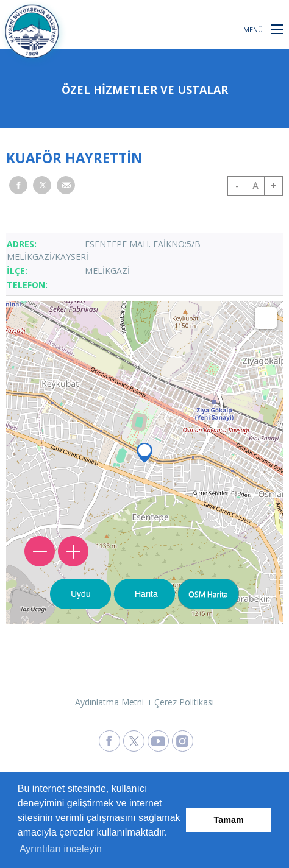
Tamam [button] (229, 820)
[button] (277, 29)
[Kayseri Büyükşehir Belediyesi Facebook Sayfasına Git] (109, 741)
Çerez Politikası (184, 702)
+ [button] (274, 186)
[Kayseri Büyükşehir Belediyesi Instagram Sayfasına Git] (183, 741)
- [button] (237, 186)
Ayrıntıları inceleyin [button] (61, 849)
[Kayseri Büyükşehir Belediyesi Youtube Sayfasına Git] (158, 741)
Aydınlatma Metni (109, 702)
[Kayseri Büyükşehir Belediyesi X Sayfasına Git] (134, 741)
